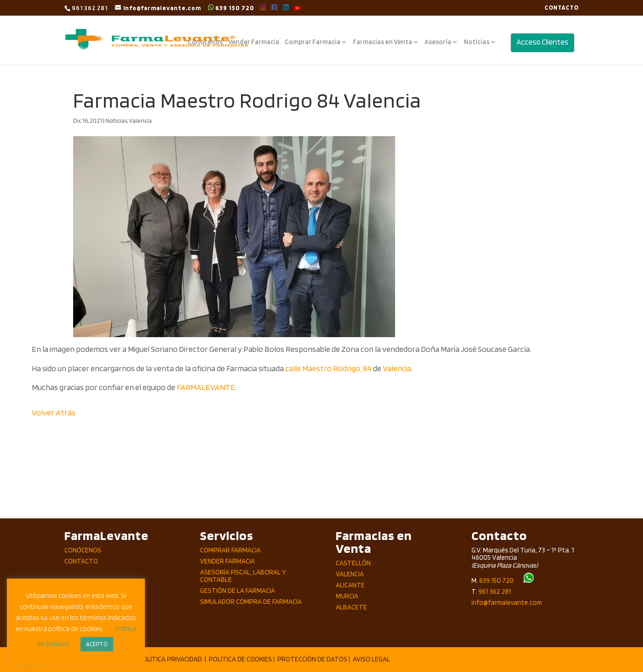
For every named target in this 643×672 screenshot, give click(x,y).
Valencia (140, 121)
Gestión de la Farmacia (238, 591)
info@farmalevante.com (507, 603)
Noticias (477, 42)
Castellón (353, 563)
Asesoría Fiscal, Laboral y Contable (243, 576)
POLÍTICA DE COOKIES (240, 659)
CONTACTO (562, 8)
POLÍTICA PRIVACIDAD (170, 659)
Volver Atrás (54, 412)
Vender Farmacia (254, 42)
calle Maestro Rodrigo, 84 (328, 368)
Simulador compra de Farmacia (251, 602)
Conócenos (205, 42)
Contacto (81, 561)
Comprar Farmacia (313, 42)
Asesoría (438, 42)
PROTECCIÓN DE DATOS (312, 659)
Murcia (347, 596)
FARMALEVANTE (206, 387)
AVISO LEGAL (371, 659)
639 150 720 (231, 8)
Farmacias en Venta (382, 42)
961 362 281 (495, 592)
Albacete (351, 607)
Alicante (350, 585)
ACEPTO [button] (97, 644)
